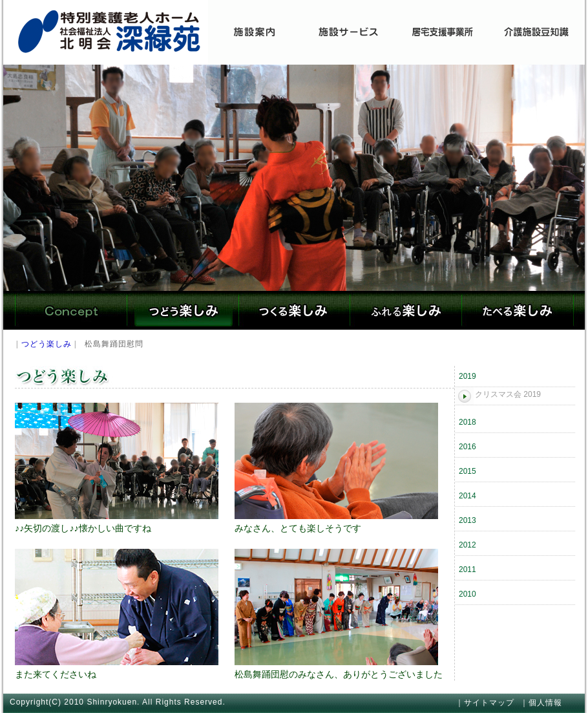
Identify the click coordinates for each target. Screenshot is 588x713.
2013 (467, 520)
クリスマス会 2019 (508, 394)
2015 (467, 471)
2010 (467, 594)
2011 (467, 569)
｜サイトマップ (485, 703)
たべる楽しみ (517, 310)
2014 (467, 496)
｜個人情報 (541, 703)
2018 (467, 422)
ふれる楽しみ (405, 310)
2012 (467, 545)
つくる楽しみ (294, 310)
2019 (467, 376)
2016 (467, 447)
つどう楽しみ (183, 310)
